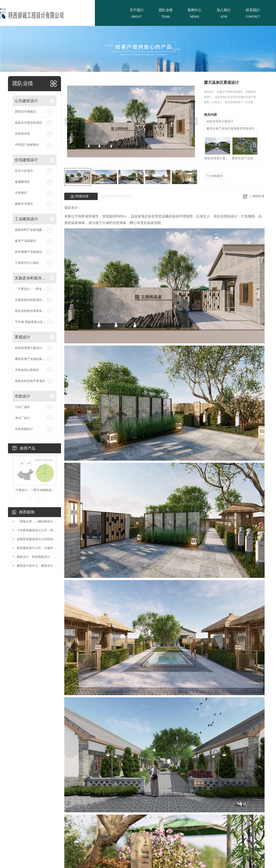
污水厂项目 (22, 407)
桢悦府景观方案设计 (28, 348)
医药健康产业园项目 (28, 252)
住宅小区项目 (24, 171)
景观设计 (22, 337)
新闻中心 (194, 10)
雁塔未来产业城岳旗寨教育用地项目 (34, 359)
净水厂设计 (22, 418)
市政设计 (22, 396)
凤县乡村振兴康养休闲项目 (33, 311)
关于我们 (136, 10)
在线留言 (215, 176)
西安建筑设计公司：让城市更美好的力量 (37, 548)
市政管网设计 (24, 429)
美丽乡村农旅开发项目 (30, 381)
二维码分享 (257, 196)
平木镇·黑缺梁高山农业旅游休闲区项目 (34, 322)
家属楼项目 (22, 182)
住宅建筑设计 (26, 160)
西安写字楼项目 (25, 112)
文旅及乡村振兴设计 (31, 278)
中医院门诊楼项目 (27, 145)
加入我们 (224, 10)
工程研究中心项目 (27, 263)
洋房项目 (21, 193)
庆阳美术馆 (22, 134)
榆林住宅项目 (24, 204)
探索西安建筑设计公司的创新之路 (37, 539)
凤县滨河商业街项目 (28, 123)
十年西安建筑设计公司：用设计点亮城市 (37, 530)
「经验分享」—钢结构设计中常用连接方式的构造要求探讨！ (37, 521)
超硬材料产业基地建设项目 (33, 230)
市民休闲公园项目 (27, 370)
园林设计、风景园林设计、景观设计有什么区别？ (37, 557)
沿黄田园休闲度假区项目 (31, 300)
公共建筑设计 (26, 101)
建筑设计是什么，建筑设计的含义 (37, 566)
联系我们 (253, 10)
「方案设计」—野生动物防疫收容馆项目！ (34, 289)
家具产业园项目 (25, 241)
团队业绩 (166, 10)
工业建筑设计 (26, 219)
